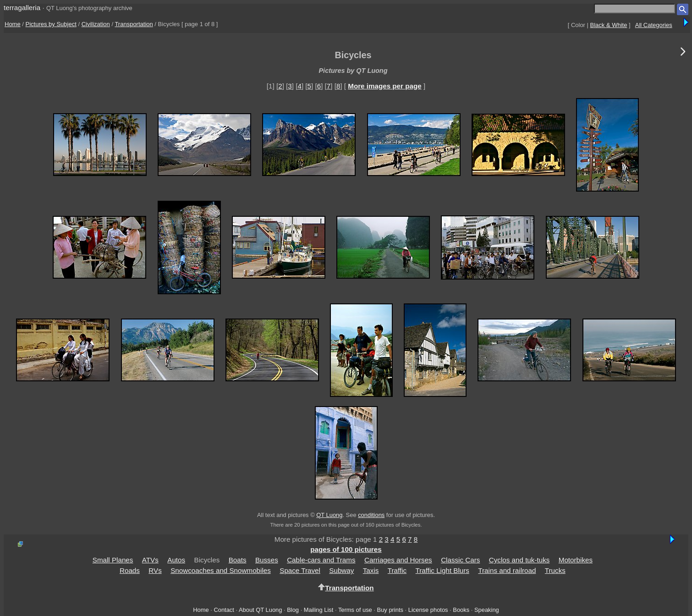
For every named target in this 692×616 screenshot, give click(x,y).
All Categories (654, 25)
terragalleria (22, 8)
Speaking (487, 610)
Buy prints (390, 610)
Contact (224, 610)
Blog (293, 610)
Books (461, 610)
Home (13, 24)
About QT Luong (260, 610)
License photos (428, 610)
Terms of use (355, 610)
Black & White (609, 25)
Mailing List (319, 610)
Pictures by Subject (51, 24)
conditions (371, 515)
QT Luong (329, 515)
